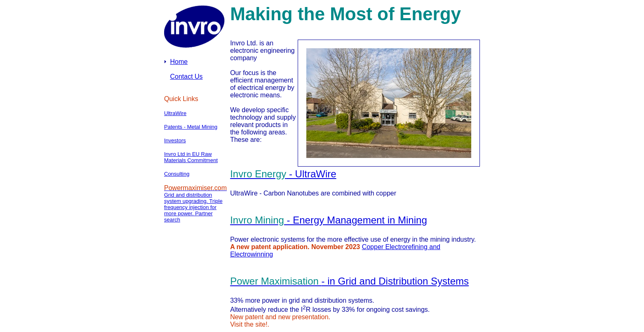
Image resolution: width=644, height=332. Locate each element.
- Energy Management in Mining (329, 220)
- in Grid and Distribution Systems (349, 281)
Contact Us (186, 77)
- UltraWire (283, 174)
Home (179, 62)
